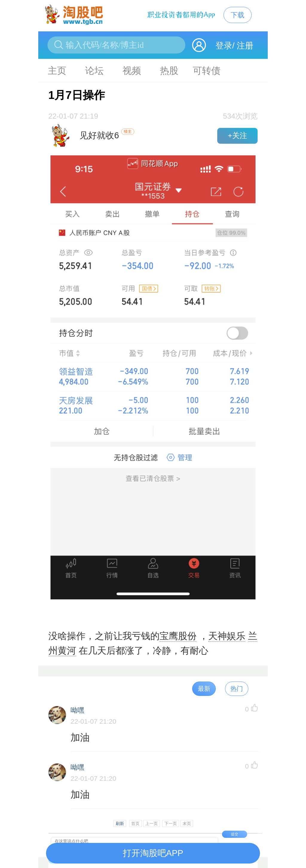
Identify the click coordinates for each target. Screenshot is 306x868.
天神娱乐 (227, 636)
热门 (237, 689)
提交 (235, 834)
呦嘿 (77, 710)
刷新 (120, 823)
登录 (224, 46)
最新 (204, 689)
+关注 (237, 136)
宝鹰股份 (178, 636)
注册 (245, 46)
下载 (238, 15)
